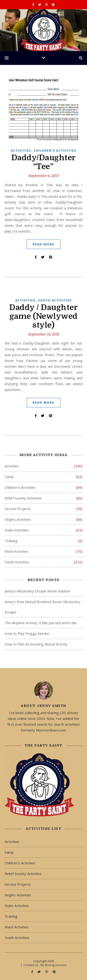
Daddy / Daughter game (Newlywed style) (43, 316)
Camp (9, 477)
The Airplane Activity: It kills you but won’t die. (41, 623)
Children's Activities (55, 151)
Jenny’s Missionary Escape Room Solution (37, 591)
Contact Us (31, 965)
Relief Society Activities (23, 498)
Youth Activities (55, 300)
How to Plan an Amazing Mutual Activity (36, 644)
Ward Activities (17, 551)
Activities (21, 151)
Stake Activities (17, 530)
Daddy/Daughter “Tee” (44, 162)
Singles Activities (18, 519)
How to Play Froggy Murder (27, 633)
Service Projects (18, 509)
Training (11, 541)
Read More (43, 244)
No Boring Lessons (53, 965)
